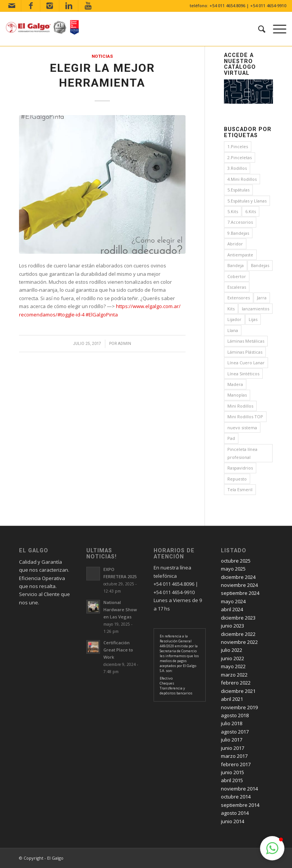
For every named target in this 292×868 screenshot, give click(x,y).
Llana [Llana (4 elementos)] (233, 330)
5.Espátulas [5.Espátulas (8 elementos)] (238, 190)
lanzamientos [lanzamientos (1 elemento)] (255, 309)
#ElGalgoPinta (102, 315)
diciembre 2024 (238, 577)
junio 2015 (232, 772)
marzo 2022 (234, 675)
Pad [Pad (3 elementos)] (231, 438)
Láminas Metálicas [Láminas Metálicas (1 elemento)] (246, 341)
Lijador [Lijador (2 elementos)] (234, 319)
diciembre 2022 (238, 634)
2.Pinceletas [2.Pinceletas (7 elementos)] (240, 157)
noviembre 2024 (239, 585)
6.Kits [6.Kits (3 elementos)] (251, 211)
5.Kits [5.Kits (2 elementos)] (233, 211)
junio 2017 (232, 748)
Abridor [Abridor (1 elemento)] (235, 244)
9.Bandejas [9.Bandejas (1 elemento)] (238, 233)
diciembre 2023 (238, 618)
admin (125, 344)
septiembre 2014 (240, 805)
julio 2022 (232, 650)
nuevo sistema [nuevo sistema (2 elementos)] (242, 428)
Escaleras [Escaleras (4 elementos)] (237, 287)
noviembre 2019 (239, 707)
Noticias (102, 56)
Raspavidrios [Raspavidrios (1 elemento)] (240, 468)
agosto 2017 (235, 732)
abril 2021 (232, 699)
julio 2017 (232, 740)
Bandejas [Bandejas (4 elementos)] (260, 265)
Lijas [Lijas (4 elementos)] (253, 319)
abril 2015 (232, 780)
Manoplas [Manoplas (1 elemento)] (237, 395)
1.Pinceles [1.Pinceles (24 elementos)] (238, 146)
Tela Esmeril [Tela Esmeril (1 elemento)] (240, 489)
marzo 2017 (234, 756)
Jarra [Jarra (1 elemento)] (262, 298)
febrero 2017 (236, 764)
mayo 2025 (233, 569)
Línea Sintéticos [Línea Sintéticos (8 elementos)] (243, 374)
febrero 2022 (236, 683)
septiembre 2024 (240, 593)
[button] (272, 848)
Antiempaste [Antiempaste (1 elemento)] (240, 255)
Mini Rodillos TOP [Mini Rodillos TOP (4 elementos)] (245, 417)
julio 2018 (232, 723)
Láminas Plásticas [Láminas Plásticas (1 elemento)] (245, 352)
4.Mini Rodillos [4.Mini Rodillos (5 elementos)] (242, 179)
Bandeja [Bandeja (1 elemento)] (236, 265)
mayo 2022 (233, 666)
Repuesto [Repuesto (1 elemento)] (237, 479)
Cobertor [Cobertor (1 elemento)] (237, 276)
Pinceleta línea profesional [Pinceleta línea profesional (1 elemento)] (242, 453)
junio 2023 (232, 626)
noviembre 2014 (239, 789)
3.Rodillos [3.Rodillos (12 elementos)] (237, 168)
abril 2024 (232, 609)
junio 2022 (232, 658)
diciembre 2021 (238, 691)
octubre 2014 (236, 797)
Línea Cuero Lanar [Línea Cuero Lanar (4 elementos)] (246, 363)
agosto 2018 (235, 715)
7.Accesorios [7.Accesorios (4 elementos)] (240, 222)
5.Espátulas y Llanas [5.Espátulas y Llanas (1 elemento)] (247, 201)
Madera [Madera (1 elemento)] (235, 384)
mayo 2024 (233, 601)
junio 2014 (232, 821)
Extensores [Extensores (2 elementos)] (239, 298)
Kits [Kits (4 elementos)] (231, 309)
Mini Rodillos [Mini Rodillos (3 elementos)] (240, 406)
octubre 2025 (236, 561)
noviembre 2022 (239, 642)
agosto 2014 (235, 813)
